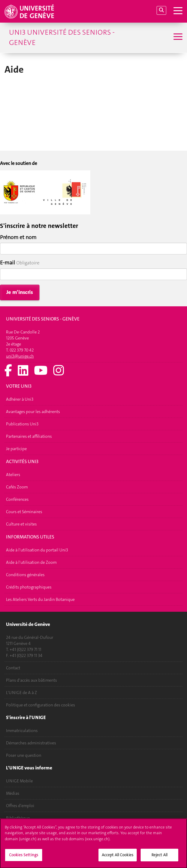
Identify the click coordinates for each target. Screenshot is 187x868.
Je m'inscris (20, 292)
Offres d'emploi (20, 806)
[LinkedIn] (23, 371)
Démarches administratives (31, 743)
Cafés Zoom (17, 487)
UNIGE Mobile (19, 781)
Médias (13, 793)
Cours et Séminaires (24, 512)
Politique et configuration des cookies (41, 705)
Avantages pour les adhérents (33, 412)
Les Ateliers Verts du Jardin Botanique (40, 599)
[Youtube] (41, 371)
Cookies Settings (24, 858)
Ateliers (13, 475)
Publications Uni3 (22, 424)
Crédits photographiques (29, 587)
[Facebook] (8, 371)
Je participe (16, 449)
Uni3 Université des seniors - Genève (62, 37)
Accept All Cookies (118, 858)
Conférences (17, 499)
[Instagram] (59, 371)
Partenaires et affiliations (29, 436)
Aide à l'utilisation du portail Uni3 (37, 550)
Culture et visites (21, 524)
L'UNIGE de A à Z (22, 693)
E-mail (8, 263)
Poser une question (24, 755)
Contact (13, 668)
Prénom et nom (18, 237)
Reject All (159, 858)
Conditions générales (25, 575)
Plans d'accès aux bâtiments (31, 680)
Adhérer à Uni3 (20, 399)
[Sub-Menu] (177, 37)
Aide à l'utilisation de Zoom (31, 562)
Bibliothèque (18, 818)
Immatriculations (22, 731)
